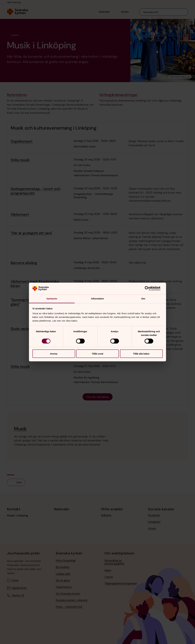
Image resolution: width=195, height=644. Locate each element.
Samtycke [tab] (52, 299)
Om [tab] (143, 299)
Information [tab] (97, 299)
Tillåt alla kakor (141, 354)
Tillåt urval (98, 354)
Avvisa (54, 354)
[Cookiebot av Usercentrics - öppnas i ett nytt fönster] (149, 288)
